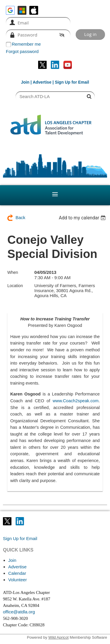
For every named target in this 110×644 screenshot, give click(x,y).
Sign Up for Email (20, 538)
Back (20, 217)
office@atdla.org (19, 612)
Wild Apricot (59, 637)
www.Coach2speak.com (76, 401)
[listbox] (83, 218)
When (13, 272)
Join (25, 82)
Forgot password (22, 51)
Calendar (17, 573)
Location (15, 286)
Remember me (26, 44)
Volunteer (17, 580)
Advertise (42, 82)
